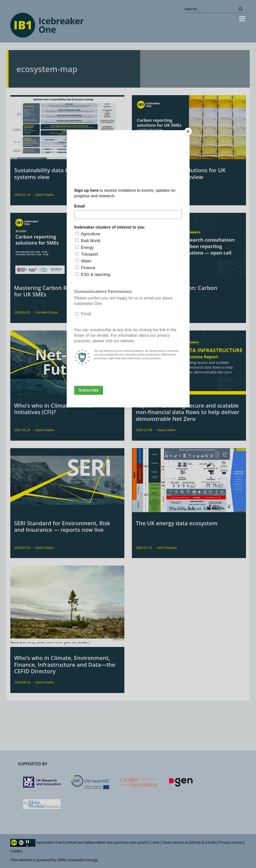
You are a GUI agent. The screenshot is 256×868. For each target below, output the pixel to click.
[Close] (188, 131)
